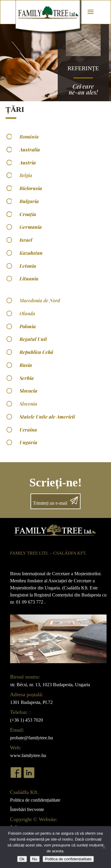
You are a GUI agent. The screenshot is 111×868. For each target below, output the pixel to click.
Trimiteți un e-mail (50, 503)
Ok (22, 859)
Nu (35, 859)
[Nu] (104, 847)
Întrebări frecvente (27, 809)
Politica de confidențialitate (35, 800)
